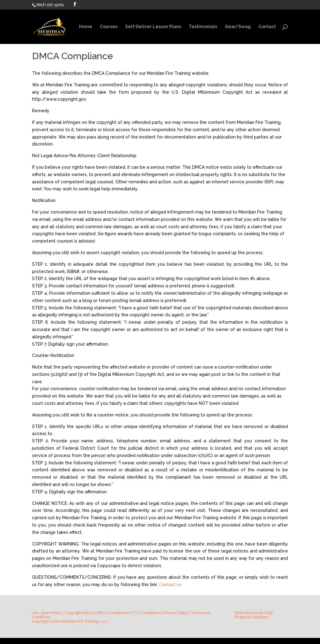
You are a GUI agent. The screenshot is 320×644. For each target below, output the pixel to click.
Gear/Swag (238, 27)
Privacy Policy (176, 613)
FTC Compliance (147, 613)
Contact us (170, 585)
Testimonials (203, 27)
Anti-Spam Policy (47, 613)
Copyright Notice (79, 613)
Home (86, 27)
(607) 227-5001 (50, 5)
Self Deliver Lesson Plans (153, 27)
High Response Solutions (254, 615)
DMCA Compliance (113, 613)
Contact (267, 27)
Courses (109, 27)
